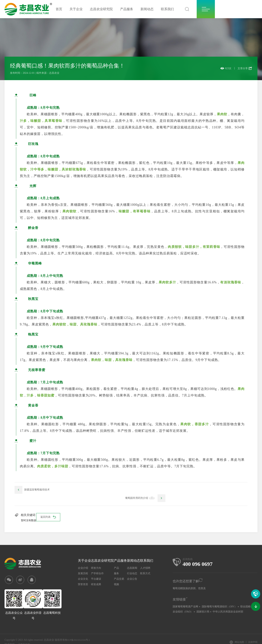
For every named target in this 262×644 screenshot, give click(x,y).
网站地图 (238, 636)
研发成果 (96, 577)
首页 (59, 9)
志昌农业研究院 (101, 9)
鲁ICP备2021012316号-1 (78, 634)
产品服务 (127, 9)
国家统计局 (203, 604)
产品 (116, 561)
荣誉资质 (83, 577)
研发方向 (96, 561)
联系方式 (145, 566)
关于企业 (76, 9)
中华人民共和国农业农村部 (228, 604)
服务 (116, 566)
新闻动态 (147, 9)
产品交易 (119, 572)
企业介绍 (83, 561)
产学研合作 (97, 566)
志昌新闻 (132, 561)
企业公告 (132, 572)
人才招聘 (145, 561)
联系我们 (167, 9)
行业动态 (132, 566)
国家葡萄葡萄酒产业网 (185, 599)
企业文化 (83, 572)
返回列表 (49, 510)
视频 (116, 577)
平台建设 (96, 572)
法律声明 (252, 636)
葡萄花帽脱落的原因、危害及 (189, 581)
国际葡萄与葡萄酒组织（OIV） (219, 599)
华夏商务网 (24, 638)
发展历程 (83, 566)
